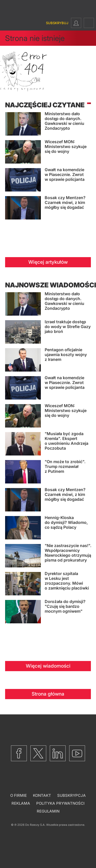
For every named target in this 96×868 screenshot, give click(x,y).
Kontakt (42, 795)
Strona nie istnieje (35, 38)
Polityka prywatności (60, 803)
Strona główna (48, 694)
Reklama (21, 803)
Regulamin (48, 811)
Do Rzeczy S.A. (35, 825)
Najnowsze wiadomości (51, 285)
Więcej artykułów (48, 262)
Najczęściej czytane (45, 105)
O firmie (19, 795)
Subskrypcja (71, 795)
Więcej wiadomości (48, 666)
